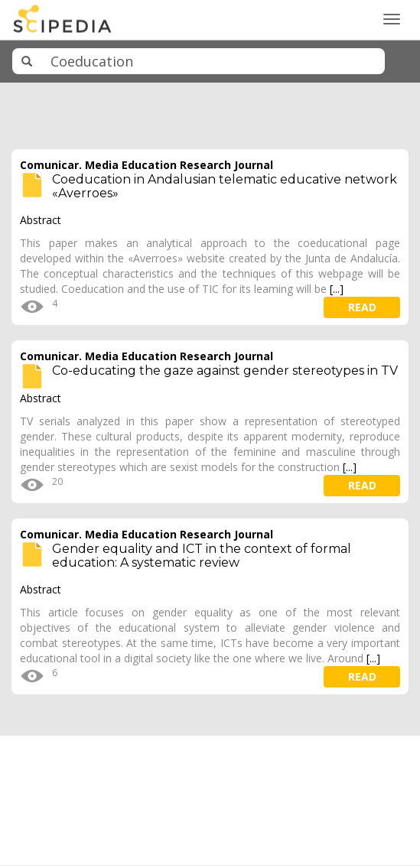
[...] (337, 289)
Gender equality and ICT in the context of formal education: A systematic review (202, 556)
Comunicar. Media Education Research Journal (147, 165)
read (362, 307)
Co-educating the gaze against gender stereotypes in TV (225, 371)
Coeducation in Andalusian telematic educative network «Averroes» (225, 186)
